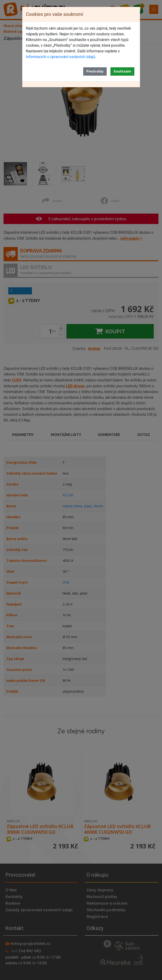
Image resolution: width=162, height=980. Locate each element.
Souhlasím (122, 71)
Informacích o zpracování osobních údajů (61, 57)
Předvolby (95, 71)
